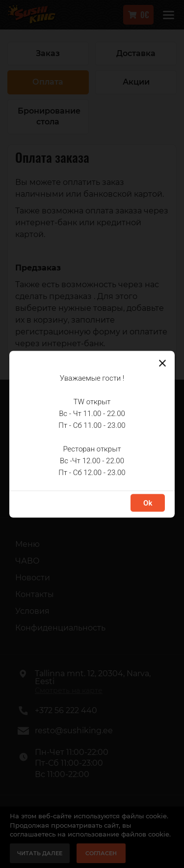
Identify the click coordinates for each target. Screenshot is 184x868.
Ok (148, 503)
